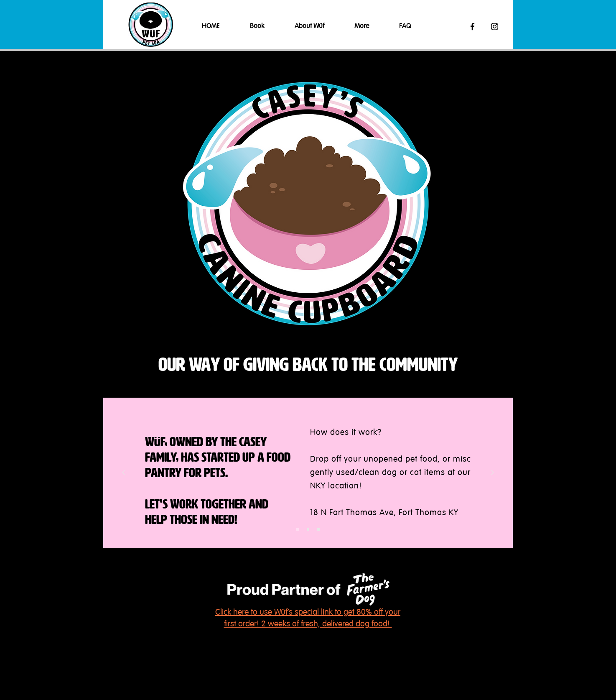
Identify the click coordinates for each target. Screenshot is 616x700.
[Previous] (124, 473)
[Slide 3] (318, 529)
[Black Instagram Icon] (495, 27)
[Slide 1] (298, 529)
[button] (266, 27)
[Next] (492, 473)
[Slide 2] (308, 529)
